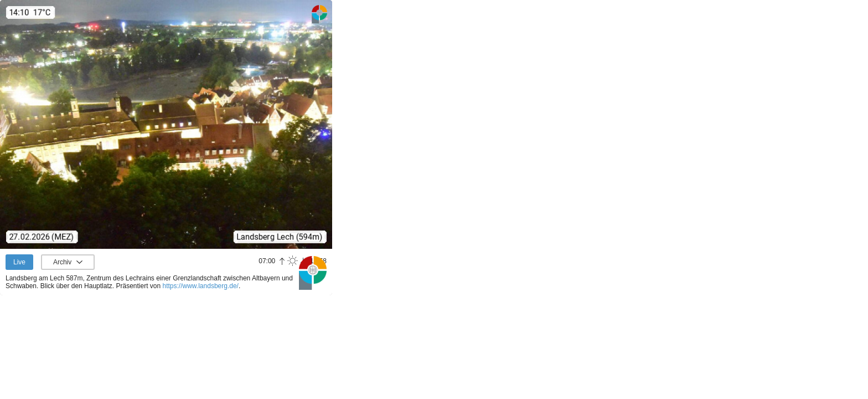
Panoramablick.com (313, 273)
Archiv (62, 262)
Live (19, 262)
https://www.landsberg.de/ (201, 286)
